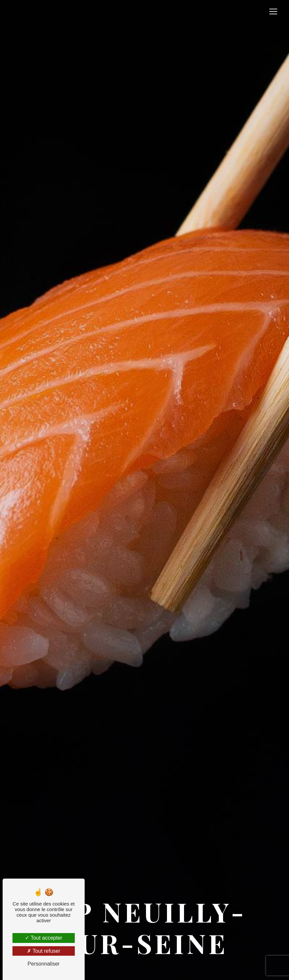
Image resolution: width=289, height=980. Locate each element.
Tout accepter (43, 938)
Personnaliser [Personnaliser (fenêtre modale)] (44, 964)
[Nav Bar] (273, 11)
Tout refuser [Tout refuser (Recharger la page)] (44, 951)
